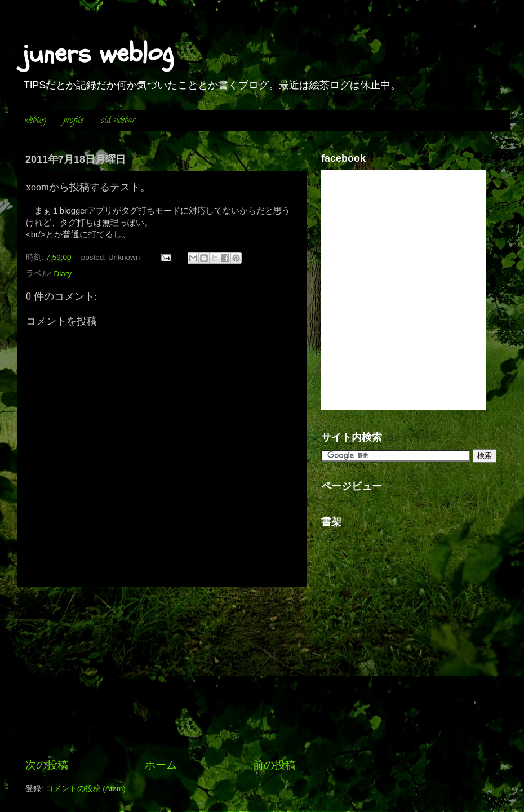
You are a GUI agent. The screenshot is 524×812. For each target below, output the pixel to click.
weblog (35, 121)
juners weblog (98, 54)
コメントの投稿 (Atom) (86, 789)
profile (74, 121)
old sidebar (118, 121)
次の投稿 (47, 765)
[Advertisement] (161, 672)
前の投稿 (274, 765)
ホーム (161, 765)
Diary (63, 274)
